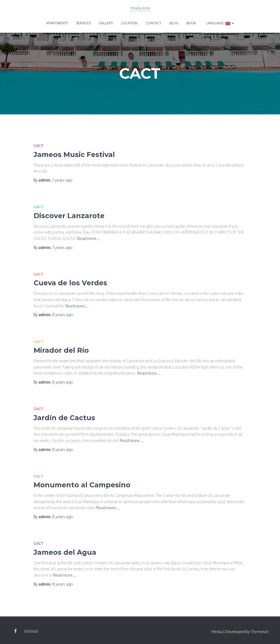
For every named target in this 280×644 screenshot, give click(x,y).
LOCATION (129, 23)
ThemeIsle (260, 632)
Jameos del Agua (65, 552)
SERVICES (83, 23)
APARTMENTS (57, 23)
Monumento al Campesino (82, 485)
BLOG (174, 23)
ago (62, 180)
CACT (39, 146)
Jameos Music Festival (74, 155)
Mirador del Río (61, 350)
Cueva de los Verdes (70, 283)
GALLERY (106, 23)
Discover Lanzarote (69, 216)
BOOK (191, 23)
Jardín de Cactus (64, 418)
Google (31, 631)
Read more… (89, 238)
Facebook (15, 631)
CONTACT (154, 23)
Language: (219, 23)
